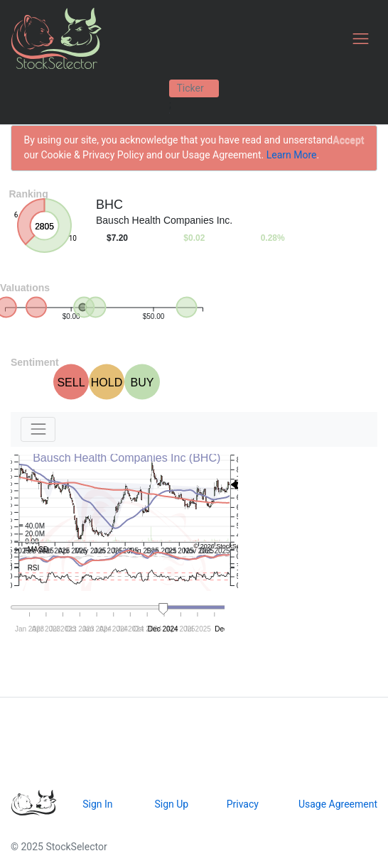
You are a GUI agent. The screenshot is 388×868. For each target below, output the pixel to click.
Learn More (292, 155)
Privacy (243, 804)
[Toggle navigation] (361, 39)
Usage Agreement (338, 804)
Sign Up (171, 804)
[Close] (349, 141)
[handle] (163, 609)
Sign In (97, 804)
